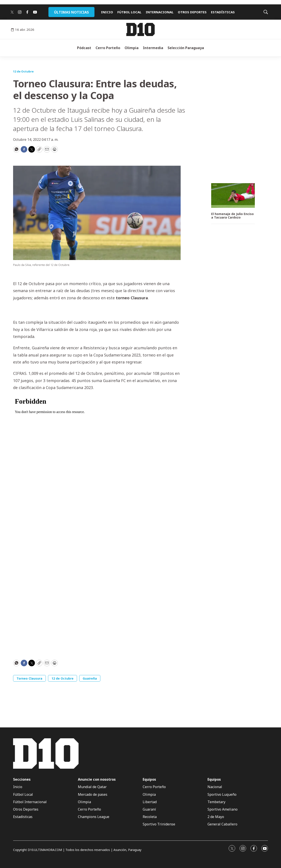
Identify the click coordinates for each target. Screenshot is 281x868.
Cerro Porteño (108, 48)
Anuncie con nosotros (97, 779)
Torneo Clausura (29, 678)
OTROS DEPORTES (192, 12)
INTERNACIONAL (160, 12)
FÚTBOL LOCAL (129, 12)
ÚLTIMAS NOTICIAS (71, 12)
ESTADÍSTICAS (223, 12)
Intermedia (153, 48)
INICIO (107, 12)
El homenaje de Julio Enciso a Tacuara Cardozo (232, 216)
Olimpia (132, 48)
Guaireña (90, 678)
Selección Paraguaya (186, 48)
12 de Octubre (23, 71)
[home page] (140, 29)
